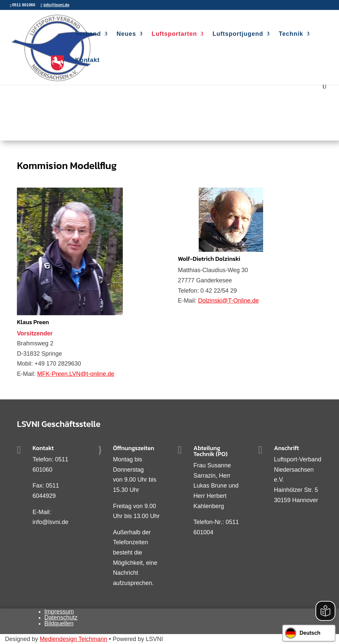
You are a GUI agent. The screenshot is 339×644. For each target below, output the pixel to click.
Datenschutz (61, 617)
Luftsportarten (174, 34)
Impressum (59, 612)
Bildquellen (59, 623)
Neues (126, 34)
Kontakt (87, 60)
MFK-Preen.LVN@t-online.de (76, 374)
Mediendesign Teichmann (73, 639)
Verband (88, 34)
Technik (291, 34)
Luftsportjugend (238, 34)
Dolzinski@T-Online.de (228, 301)
